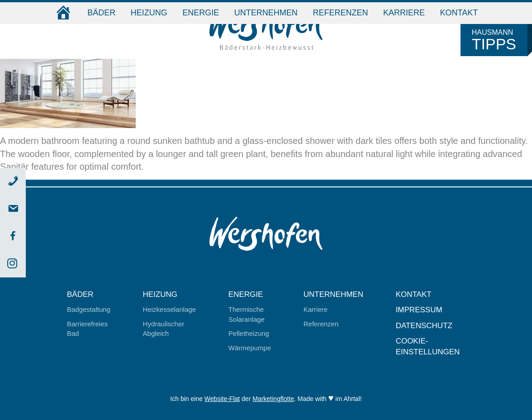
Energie (201, 13)
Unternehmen (266, 13)
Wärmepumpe (250, 348)
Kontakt (459, 13)
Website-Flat (222, 399)
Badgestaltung (89, 309)
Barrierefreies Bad (87, 329)
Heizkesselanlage (170, 309)
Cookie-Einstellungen (428, 346)
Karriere (404, 13)
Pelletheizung (249, 333)
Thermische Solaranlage (247, 314)
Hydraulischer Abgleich (164, 329)
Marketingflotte (273, 399)
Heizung (149, 13)
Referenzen (340, 13)
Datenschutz (424, 326)
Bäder (101, 13)
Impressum (419, 310)
